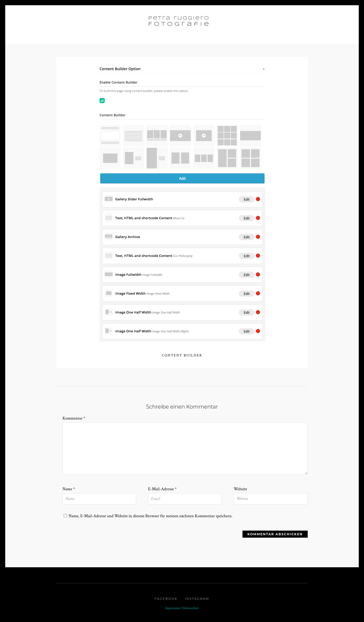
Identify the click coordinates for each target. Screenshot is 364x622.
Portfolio (97, 22)
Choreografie (261, 22)
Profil (230, 22)
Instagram (197, 599)
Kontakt (293, 22)
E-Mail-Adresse (162, 489)
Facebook (166, 599)
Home (71, 22)
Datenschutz (191, 608)
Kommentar (74, 418)
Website (240, 489)
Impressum (173, 608)
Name (69, 489)
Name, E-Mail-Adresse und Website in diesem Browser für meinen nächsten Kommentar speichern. (151, 516)
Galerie (128, 22)
